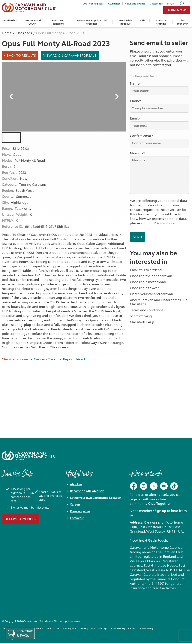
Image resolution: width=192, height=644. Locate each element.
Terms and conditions (147, 310)
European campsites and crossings (92, 22)
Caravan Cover (45, 360)
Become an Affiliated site (87, 492)
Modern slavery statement (123, 629)
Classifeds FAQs (142, 322)
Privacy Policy (164, 223)
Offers (144, 21)
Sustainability (147, 629)
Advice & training (161, 22)
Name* (135, 83)
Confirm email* (142, 136)
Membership (9, 21)
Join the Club (17, 476)
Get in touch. (158, 541)
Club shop (114, 4)
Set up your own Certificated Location (95, 499)
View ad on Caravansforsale (71, 56)
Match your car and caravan (151, 294)
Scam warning (141, 316)
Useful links (79, 476)
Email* (135, 118)
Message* (137, 153)
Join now (177, 10)
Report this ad (74, 360)
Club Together (182, 22)
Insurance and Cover (32, 22)
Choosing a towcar (144, 288)
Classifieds (156, 4)
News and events (135, 4)
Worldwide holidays (125, 22)
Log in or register (93, 4)
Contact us (77, 519)
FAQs (170, 4)
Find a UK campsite (58, 22)
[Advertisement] (64, 396)
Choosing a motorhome (148, 282)
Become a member (21, 520)
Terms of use (53, 629)
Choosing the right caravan (151, 276)
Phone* (136, 101)
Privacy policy (88, 629)
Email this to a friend (146, 270)
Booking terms (70, 629)
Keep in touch (146, 476)
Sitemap (102, 629)
